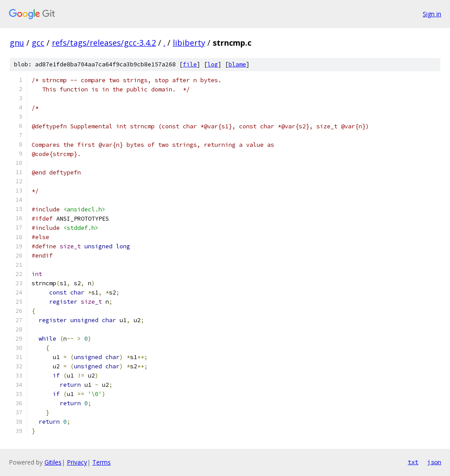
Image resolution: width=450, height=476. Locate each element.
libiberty (189, 43)
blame (237, 64)
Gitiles (53, 462)
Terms (102, 462)
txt (413, 462)
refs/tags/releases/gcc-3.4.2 (104, 43)
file (190, 64)
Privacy (77, 462)
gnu (17, 43)
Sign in (432, 14)
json (434, 462)
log (213, 64)
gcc (38, 43)
